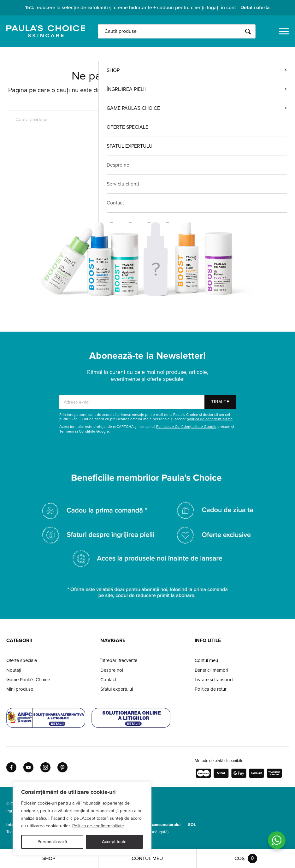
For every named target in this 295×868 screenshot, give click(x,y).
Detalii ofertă (255, 8)
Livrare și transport (214, 680)
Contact (108, 680)
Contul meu (206, 660)
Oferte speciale (22, 660)
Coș (246, 859)
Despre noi (112, 670)
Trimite (220, 402)
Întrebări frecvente (119, 660)
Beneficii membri (211, 670)
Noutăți (14, 670)
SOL (192, 825)
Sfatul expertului (117, 689)
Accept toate (114, 842)
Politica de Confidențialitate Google (186, 427)
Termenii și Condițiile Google (84, 431)
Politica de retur (211, 689)
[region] (82, 818)
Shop (49, 859)
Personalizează (52, 842)
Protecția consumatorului (158, 825)
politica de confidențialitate (210, 419)
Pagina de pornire (148, 174)
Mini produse (20, 689)
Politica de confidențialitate (98, 826)
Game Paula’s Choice (28, 680)
